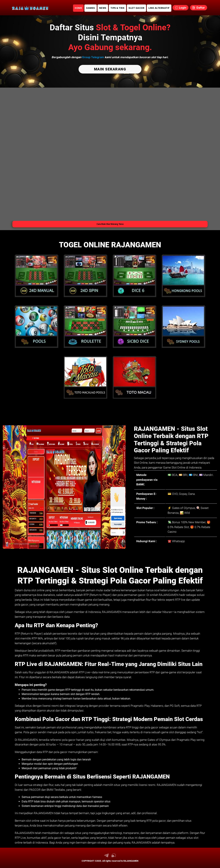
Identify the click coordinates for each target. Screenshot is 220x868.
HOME (78, 8)
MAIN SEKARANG (110, 69)
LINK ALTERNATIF (159, 8)
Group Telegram (93, 57)
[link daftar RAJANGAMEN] (30, 8)
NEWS (103, 8)
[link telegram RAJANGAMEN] (106, 857)
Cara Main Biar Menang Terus (110, 224)
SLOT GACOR (136, 8)
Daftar (199, 8)
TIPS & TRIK (118, 8)
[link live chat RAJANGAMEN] (114, 857)
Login (181, 8)
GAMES (91, 8)
